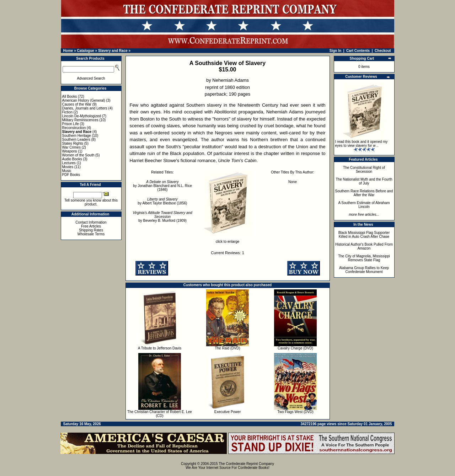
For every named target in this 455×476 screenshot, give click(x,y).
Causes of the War (77, 104)
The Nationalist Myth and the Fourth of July (364, 181)
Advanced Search (91, 78)
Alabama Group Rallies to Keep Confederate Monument (364, 270)
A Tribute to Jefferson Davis (160, 348)
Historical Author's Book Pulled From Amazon (364, 246)
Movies (68, 167)
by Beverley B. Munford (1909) (162, 217)
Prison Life (71, 124)
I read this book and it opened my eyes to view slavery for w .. (362, 144)
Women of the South (78, 155)
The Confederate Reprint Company (246, 464)
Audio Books (72, 159)
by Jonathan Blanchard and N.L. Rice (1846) (162, 186)
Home (68, 51)
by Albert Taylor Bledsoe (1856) (163, 201)
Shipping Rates (91, 230)
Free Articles (91, 226)
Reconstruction (74, 128)
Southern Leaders (76, 140)
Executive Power (227, 412)
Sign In (335, 51)
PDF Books (71, 175)
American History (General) (84, 100)
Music (67, 171)
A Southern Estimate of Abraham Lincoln (364, 205)
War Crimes (71, 147)
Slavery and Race (113, 51)
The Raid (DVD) (227, 348)
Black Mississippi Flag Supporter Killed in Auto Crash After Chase (364, 235)
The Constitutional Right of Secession (364, 170)
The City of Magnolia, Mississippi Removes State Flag (364, 258)
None (293, 182)
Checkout (383, 51)
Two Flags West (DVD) (295, 412)
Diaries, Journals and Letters (85, 108)
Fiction (67, 112)
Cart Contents (358, 51)
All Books (70, 97)
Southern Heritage (77, 136)
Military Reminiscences (80, 120)
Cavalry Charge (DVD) (295, 348)
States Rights (73, 143)
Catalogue (85, 51)
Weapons (70, 151)
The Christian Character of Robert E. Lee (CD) (160, 414)
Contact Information (91, 222)
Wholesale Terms (91, 234)
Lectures (69, 163)
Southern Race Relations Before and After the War (364, 193)
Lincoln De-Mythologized (82, 116)
